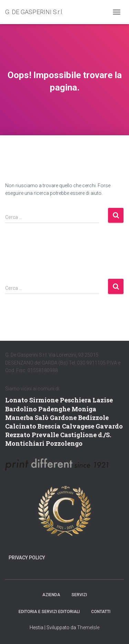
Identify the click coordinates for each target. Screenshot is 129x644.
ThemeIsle (88, 627)
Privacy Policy (27, 558)
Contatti (101, 612)
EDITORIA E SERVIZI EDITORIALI (49, 612)
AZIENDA (51, 595)
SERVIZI (79, 595)
